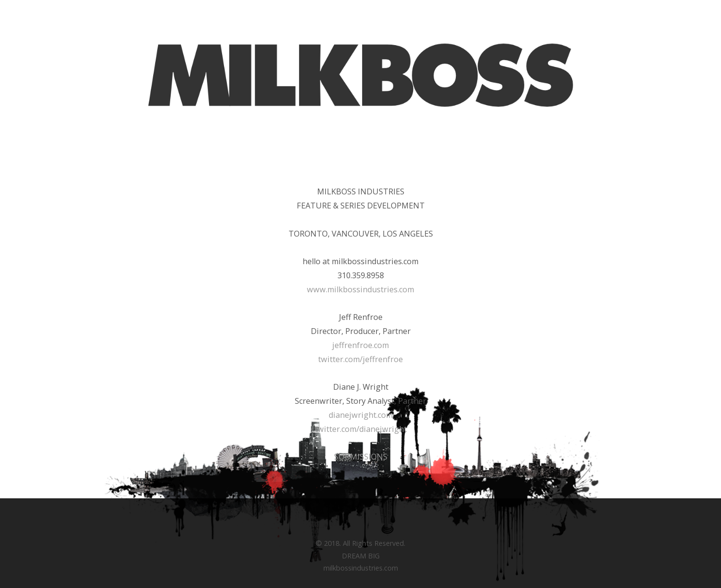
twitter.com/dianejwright (361, 429)
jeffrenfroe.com (360, 345)
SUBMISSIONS (361, 457)
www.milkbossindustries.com (360, 289)
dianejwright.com (361, 415)
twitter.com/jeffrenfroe (360, 359)
